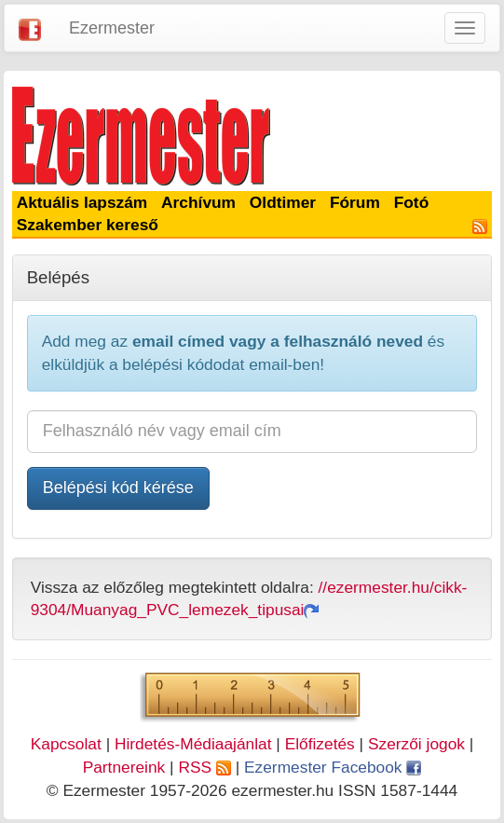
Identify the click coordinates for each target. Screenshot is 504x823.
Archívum (198, 202)
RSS (204, 767)
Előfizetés (320, 744)
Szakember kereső (88, 225)
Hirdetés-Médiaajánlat (193, 744)
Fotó (412, 202)
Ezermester (112, 28)
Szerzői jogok (416, 744)
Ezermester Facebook (333, 767)
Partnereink (124, 767)
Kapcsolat (66, 744)
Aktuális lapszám (82, 202)
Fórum (355, 202)
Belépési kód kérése (118, 487)
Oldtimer (283, 202)
